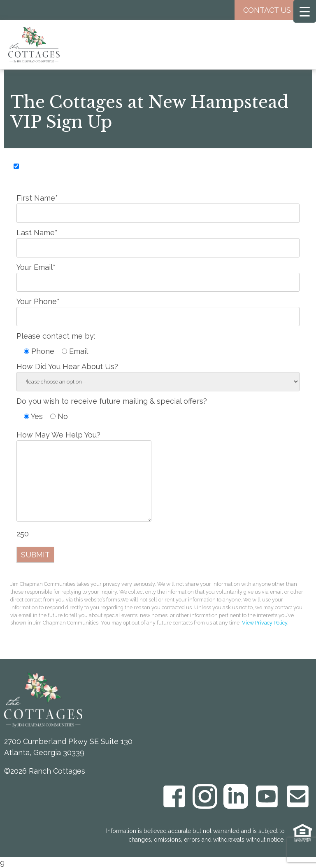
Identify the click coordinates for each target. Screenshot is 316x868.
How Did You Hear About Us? (158, 374)
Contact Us (273, 10)
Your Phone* (158, 309)
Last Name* (158, 240)
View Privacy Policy (265, 623)
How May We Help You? (84, 477)
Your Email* (158, 274)
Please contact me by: (56, 336)
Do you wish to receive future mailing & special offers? (112, 401)
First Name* (158, 205)
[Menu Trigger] (305, 11)
